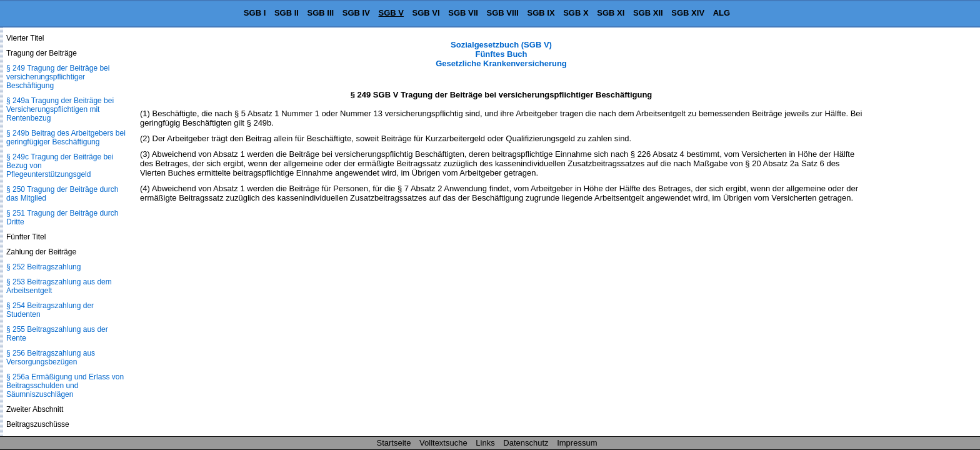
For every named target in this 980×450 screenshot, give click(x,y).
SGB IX (541, 13)
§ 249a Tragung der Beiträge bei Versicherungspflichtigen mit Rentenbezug (60, 109)
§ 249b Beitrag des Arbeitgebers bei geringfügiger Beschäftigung (66, 137)
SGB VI (426, 13)
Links (485, 443)
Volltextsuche (443, 443)
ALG (722, 13)
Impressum (577, 443)
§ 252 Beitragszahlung (43, 267)
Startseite (394, 443)
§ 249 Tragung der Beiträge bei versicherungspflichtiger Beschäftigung (58, 77)
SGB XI (611, 13)
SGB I (255, 13)
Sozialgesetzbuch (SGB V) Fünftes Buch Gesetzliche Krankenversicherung (501, 54)
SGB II (287, 13)
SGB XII (648, 13)
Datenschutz (526, 443)
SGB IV (356, 13)
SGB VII (463, 13)
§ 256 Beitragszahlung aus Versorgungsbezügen (51, 357)
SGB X (576, 13)
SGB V (391, 13)
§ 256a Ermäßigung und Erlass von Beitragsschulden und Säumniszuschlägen (65, 386)
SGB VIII (503, 13)
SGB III (321, 13)
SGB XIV (688, 13)
